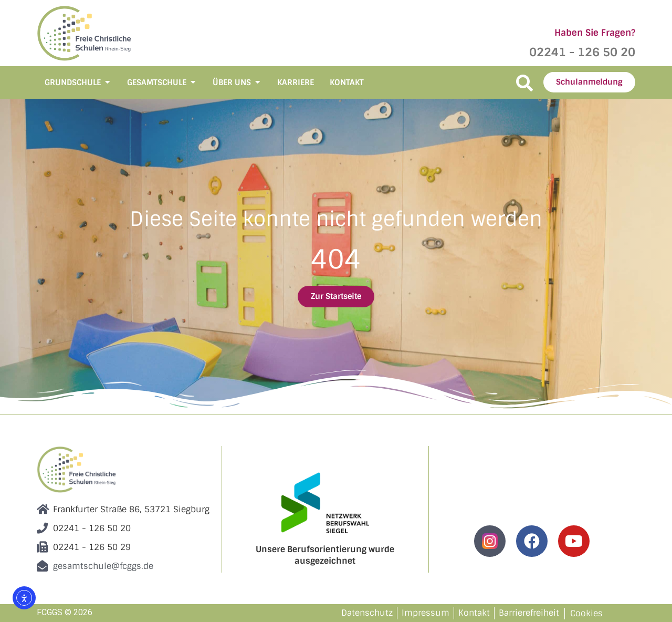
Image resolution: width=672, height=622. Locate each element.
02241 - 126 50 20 (582, 52)
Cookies (586, 613)
